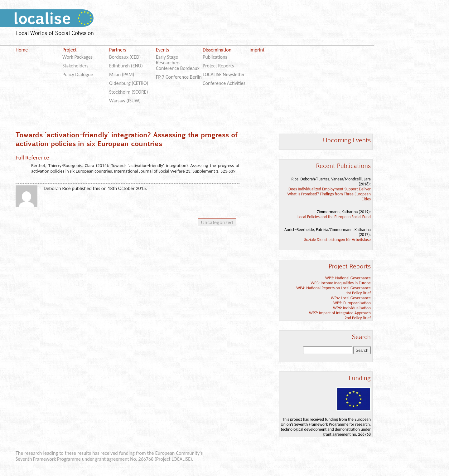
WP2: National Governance (348, 278)
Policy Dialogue (78, 74)
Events (162, 50)
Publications (215, 57)
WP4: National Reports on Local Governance (333, 288)
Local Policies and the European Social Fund (334, 217)
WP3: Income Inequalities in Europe (341, 283)
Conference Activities (224, 83)
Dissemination (217, 50)
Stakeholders (75, 66)
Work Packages (77, 57)
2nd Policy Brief (358, 318)
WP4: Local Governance (351, 298)
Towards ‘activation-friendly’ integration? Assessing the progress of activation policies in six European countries (126, 139)
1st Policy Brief (358, 293)
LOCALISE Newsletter (224, 74)
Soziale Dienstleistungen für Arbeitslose (338, 240)
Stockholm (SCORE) (128, 92)
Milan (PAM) (122, 74)
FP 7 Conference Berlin (179, 77)
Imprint (257, 50)
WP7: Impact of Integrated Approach (340, 313)
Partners (118, 50)
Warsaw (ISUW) (125, 101)
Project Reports (218, 66)
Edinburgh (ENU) (126, 66)
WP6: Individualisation (352, 308)
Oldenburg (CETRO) (129, 83)
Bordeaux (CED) (125, 57)
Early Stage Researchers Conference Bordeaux (178, 63)
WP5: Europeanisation (352, 303)
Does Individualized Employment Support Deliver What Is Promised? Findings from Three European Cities (329, 194)
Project (70, 50)
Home (22, 50)
